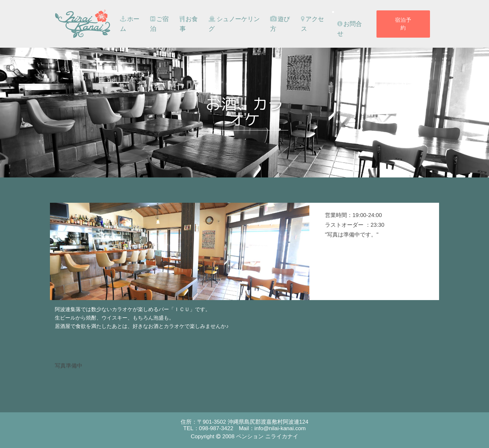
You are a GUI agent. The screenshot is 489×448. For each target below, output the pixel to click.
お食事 (189, 24)
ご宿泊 (159, 24)
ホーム (130, 24)
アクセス (312, 24)
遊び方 (280, 24)
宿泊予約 (403, 24)
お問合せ (350, 29)
